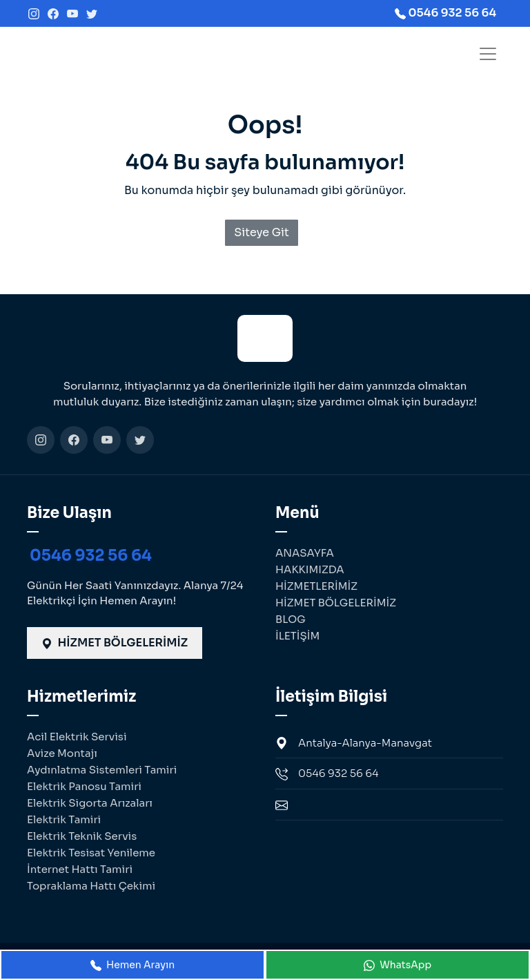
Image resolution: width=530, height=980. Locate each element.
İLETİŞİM (297, 636)
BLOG (291, 619)
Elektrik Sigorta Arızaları (90, 803)
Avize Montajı (62, 753)
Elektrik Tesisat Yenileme (91, 853)
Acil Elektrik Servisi (77, 737)
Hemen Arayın (133, 965)
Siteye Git (262, 232)
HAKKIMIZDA (310, 569)
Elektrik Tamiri (64, 819)
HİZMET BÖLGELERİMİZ (115, 643)
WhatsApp (397, 965)
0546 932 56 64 (91, 556)
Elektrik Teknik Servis (82, 836)
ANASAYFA (305, 553)
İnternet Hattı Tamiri (80, 869)
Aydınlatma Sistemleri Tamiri (102, 770)
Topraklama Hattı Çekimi (91, 886)
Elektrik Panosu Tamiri (84, 786)
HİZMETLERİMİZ (316, 586)
